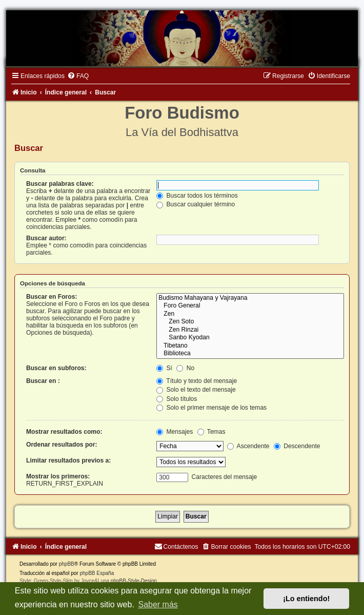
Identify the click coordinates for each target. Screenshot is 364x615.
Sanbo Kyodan (250, 338)
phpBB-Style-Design (134, 581)
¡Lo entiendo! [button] (306, 599)
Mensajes (175, 432)
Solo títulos (177, 399)
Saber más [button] (158, 604)
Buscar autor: (46, 238)
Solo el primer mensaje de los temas (211, 408)
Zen (250, 314)
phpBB (67, 564)
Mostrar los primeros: (58, 476)
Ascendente (248, 446)
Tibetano (250, 346)
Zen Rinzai (250, 330)
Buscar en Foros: (52, 297)
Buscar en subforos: (56, 368)
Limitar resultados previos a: (68, 460)
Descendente (297, 446)
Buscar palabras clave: (60, 184)
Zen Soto (250, 322)
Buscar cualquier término (196, 204)
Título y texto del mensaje (197, 381)
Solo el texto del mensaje (196, 390)
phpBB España (97, 573)
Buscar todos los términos (197, 196)
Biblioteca (250, 354)
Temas (211, 432)
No (185, 368)
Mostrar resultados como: (64, 432)
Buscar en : (43, 381)
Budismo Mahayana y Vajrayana (250, 298)
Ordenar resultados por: (62, 445)
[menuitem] (78, 76)
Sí (164, 368)
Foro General (250, 306)
